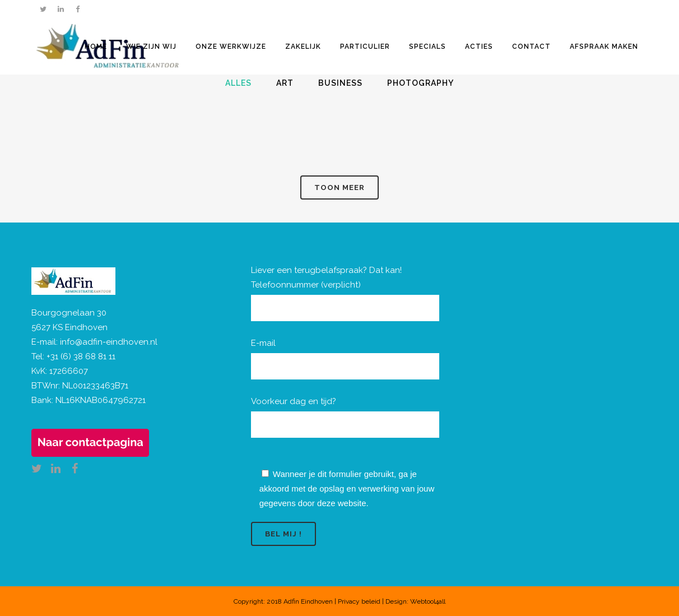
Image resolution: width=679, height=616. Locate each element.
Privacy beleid (359, 601)
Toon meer (339, 187)
